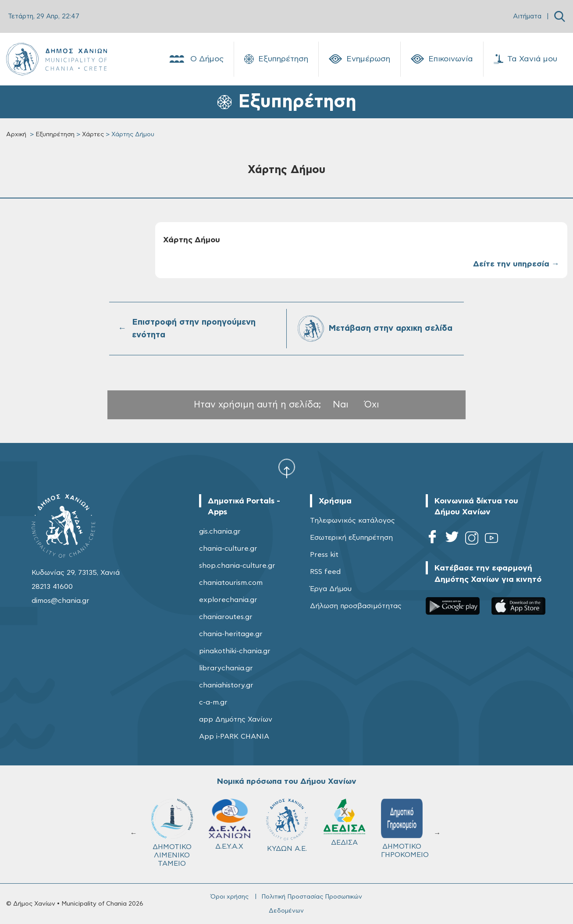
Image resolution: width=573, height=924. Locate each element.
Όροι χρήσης (230, 897)
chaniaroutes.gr (226, 617)
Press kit (324, 555)
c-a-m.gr (213, 702)
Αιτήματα (527, 16)
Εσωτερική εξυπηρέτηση (351, 538)
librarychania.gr (226, 668)
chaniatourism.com (231, 583)
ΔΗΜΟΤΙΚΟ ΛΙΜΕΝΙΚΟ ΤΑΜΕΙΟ (172, 833)
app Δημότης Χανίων (236, 719)
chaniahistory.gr (226, 685)
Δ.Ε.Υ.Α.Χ (230, 824)
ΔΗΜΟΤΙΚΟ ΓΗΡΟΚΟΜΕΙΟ (405, 828)
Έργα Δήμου (331, 589)
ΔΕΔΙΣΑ (344, 822)
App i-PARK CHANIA (234, 736)
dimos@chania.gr (61, 601)
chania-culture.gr (228, 549)
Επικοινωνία (442, 59)
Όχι (372, 405)
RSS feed (325, 572)
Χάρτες (93, 135)
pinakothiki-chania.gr (235, 651)
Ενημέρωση (359, 59)
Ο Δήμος (196, 59)
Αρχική (16, 135)
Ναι (341, 405)
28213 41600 (52, 587)
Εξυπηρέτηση (276, 59)
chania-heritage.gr (231, 634)
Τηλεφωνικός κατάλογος (352, 520)
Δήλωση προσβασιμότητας (356, 606)
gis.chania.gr (220, 531)
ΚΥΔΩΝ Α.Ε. (287, 825)
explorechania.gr (228, 600)
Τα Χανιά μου (525, 59)
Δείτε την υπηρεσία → (516, 264)
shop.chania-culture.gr (237, 566)
